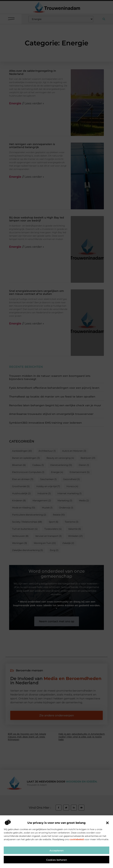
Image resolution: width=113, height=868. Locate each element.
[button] (107, 836)
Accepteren (57, 863)
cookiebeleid (77, 852)
